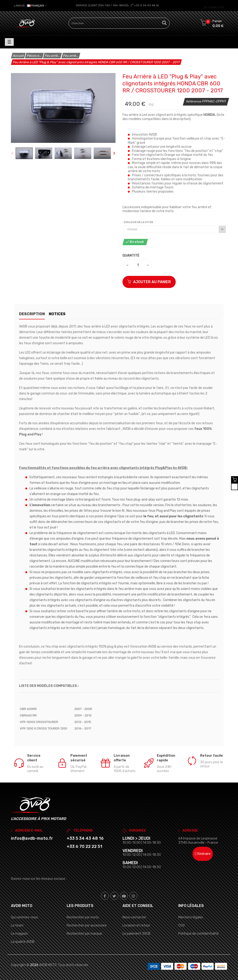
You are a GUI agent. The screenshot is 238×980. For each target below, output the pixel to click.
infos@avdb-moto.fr (32, 838)
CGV (182, 925)
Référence (194, 101)
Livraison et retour (136, 925)
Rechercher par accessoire (87, 925)
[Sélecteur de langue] (30, 6)
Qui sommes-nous (25, 917)
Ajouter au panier (149, 282)
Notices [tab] (62, 314)
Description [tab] (32, 314)
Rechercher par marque (84, 934)
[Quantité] (138, 265)
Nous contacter (134, 917)
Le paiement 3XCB (136, 934)
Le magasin (19, 934)
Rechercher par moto (83, 917)
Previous (12, 153)
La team (17, 925)
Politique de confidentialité (198, 934)
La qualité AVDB (23, 942)
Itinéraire (203, 854)
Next (114, 153)
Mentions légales (191, 917)
